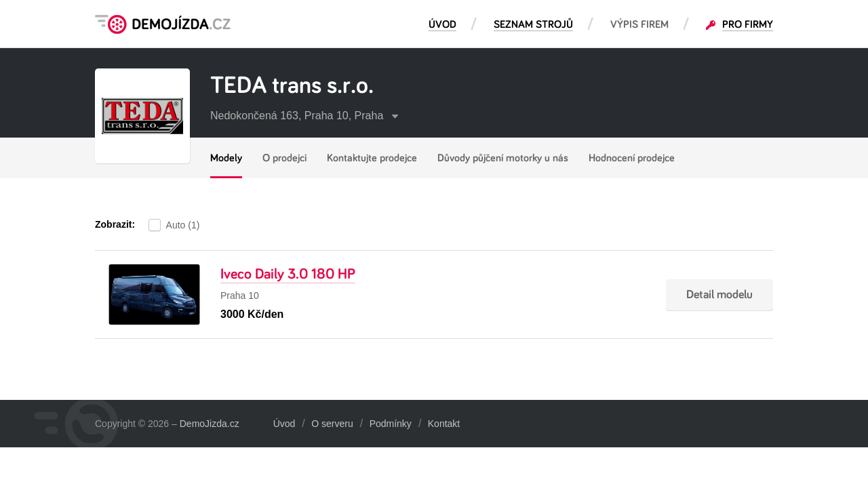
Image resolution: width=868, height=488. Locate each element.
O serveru (332, 424)
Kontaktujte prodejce (372, 158)
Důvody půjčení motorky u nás (503, 158)
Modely (226, 158)
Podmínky (391, 424)
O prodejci (284, 158)
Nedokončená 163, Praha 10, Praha (304, 116)
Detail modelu (719, 295)
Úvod (284, 424)
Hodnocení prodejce (632, 158)
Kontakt (444, 424)
